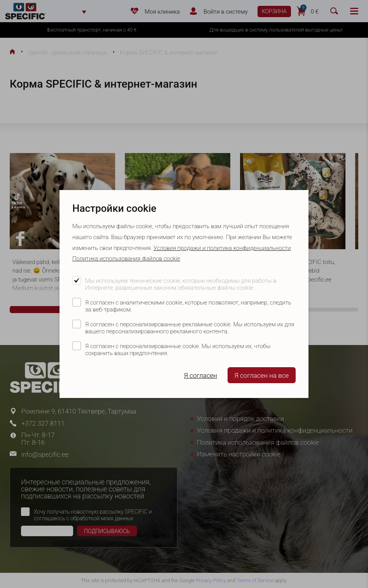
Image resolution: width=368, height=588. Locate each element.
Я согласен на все (262, 375)
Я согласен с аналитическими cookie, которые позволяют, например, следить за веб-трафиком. (188, 306)
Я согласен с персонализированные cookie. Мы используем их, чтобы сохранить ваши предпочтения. (178, 350)
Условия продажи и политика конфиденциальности (222, 248)
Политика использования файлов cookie (126, 259)
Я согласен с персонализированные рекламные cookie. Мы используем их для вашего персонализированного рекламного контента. (190, 328)
